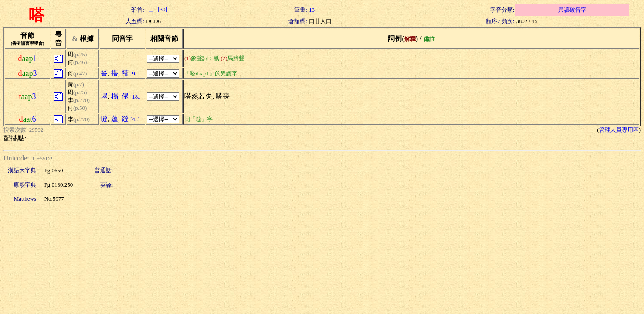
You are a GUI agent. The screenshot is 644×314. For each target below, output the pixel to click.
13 (312, 10)
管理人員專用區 (619, 130)
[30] (157, 9)
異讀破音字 (572, 10)
